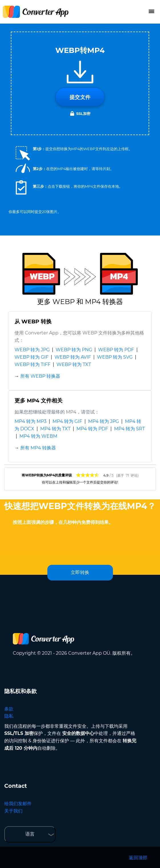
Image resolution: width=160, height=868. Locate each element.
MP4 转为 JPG (104, 421)
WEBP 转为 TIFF (33, 364)
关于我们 (13, 811)
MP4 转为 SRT (129, 429)
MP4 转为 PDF (92, 429)
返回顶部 (138, 858)
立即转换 (80, 572)
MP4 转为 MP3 (31, 421)
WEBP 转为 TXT (74, 364)
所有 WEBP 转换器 (40, 376)
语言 (30, 834)
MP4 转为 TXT (55, 429)
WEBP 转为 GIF (32, 357)
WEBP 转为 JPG (32, 350)
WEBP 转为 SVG (115, 357)
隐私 (9, 716)
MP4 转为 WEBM (38, 436)
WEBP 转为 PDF (116, 350)
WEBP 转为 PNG (74, 350)
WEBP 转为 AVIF (73, 357)
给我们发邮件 (18, 804)
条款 (9, 709)
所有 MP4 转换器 (38, 448)
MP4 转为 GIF (67, 421)
